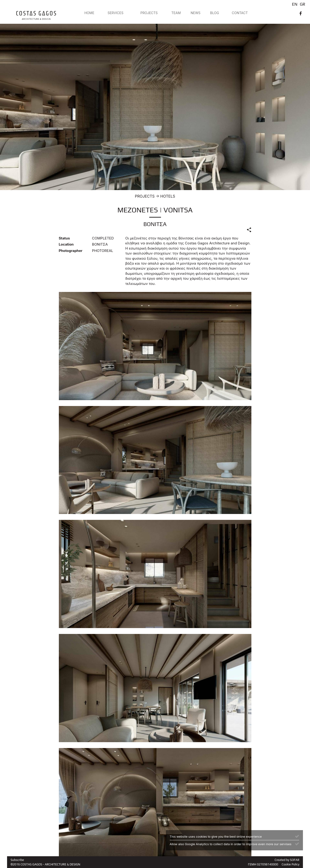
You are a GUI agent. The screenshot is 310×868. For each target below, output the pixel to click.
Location (66, 244)
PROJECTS (149, 13)
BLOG (215, 13)
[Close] (297, 836)
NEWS (196, 13)
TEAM (176, 13)
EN (295, 4)
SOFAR (295, 860)
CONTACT (240, 13)
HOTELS (168, 196)
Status (64, 238)
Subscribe (17, 860)
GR (303, 4)
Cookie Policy (291, 864)
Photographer (71, 251)
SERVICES (115, 13)
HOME (89, 13)
